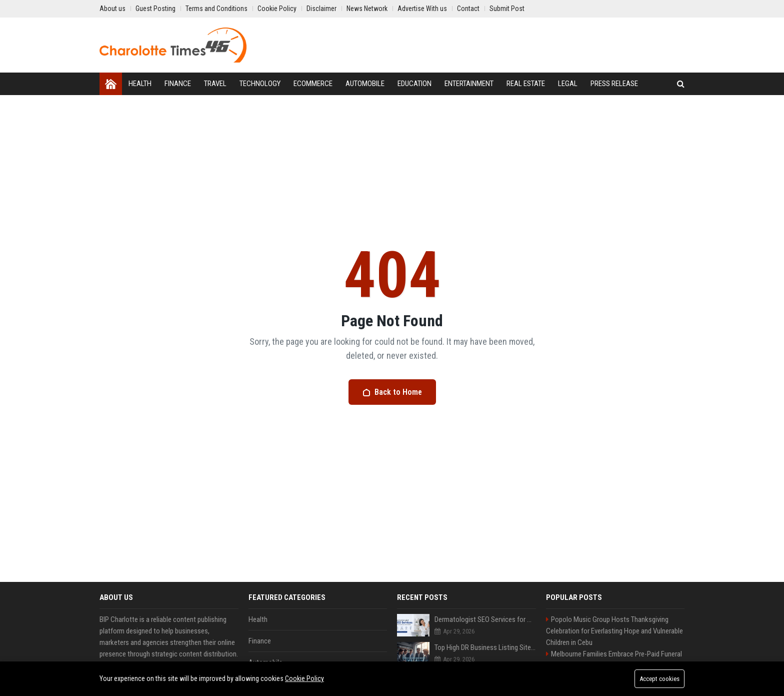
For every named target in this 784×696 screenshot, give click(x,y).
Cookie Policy (304, 678)
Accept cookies (659, 679)
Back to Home (392, 392)
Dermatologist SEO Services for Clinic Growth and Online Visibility (485, 619)
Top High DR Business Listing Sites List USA (485, 647)
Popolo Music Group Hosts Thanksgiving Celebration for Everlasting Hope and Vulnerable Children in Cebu (614, 631)
